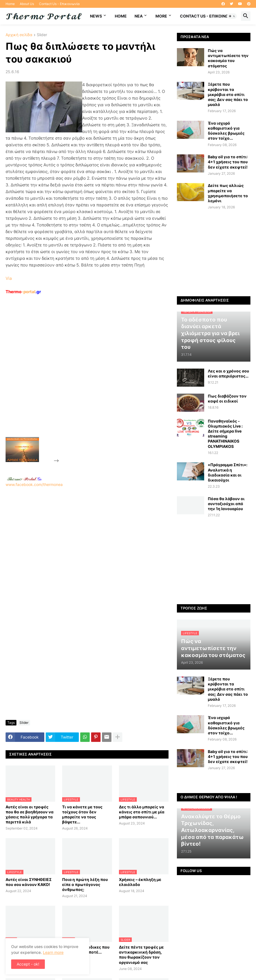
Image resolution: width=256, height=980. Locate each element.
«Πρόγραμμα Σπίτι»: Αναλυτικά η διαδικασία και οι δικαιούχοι (228, 472)
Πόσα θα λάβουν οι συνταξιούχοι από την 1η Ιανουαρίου (226, 504)
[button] (232, 16)
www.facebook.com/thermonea (87, 549)
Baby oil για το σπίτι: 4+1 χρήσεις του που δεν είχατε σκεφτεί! (228, 162)
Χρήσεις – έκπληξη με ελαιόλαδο (140, 882)
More (161, 16)
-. (24, 479)
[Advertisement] (102, 379)
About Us (27, 4)
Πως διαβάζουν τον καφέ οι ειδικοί (227, 398)
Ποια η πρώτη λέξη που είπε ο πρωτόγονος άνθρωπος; (85, 884)
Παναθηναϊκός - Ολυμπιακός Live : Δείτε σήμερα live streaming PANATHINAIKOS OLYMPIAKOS (225, 434)
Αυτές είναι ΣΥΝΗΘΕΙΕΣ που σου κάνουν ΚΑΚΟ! (29, 882)
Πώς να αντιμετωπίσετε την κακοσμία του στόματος (228, 58)
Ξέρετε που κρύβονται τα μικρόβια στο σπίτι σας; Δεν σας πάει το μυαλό (228, 94)
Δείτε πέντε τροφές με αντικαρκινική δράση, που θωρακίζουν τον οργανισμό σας (141, 955)
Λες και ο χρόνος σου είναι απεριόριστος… (228, 373)
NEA (139, 16)
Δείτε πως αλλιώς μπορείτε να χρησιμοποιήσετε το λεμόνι (228, 193)
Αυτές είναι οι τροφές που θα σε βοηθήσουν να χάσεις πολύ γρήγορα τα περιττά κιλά (30, 814)
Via (9, 278)
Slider (42, 35)
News (96, 16)
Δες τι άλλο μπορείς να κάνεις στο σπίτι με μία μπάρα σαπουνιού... (142, 812)
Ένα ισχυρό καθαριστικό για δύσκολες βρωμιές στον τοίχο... (226, 131)
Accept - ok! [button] (28, 964)
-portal (23, 292)
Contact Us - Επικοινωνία (59, 4)
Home (10, 4)
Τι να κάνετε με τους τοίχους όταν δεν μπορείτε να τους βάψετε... (82, 814)
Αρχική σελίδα (19, 35)
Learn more (53, 952)
